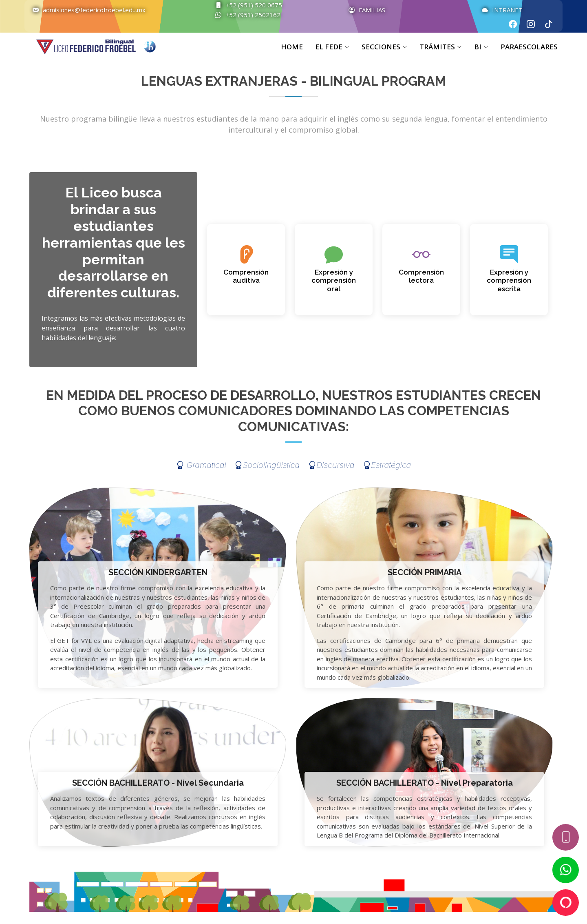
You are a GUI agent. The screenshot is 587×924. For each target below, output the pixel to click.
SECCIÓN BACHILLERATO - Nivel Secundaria (158, 783)
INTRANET (498, 10)
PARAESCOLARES (529, 47)
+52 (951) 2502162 (244, 15)
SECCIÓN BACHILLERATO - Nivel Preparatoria (425, 783)
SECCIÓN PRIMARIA (425, 572)
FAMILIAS (363, 10)
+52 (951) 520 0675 (245, 5)
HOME (292, 47)
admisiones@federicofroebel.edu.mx (85, 10)
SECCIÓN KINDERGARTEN (158, 572)
